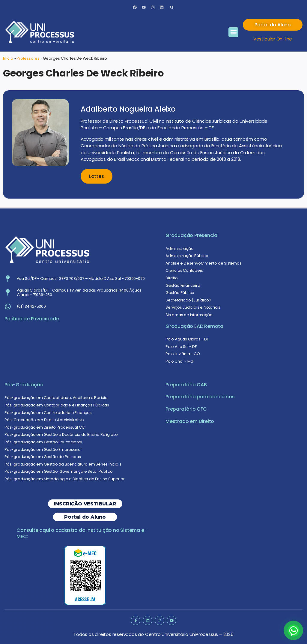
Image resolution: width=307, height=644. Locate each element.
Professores (28, 58)
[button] (172, 7)
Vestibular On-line (273, 39)
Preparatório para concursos (200, 397)
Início (8, 58)
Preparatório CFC (186, 409)
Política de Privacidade (32, 319)
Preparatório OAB (186, 385)
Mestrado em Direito (190, 421)
